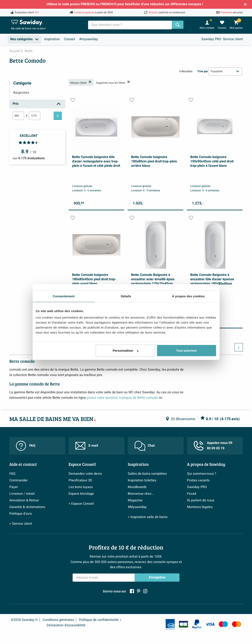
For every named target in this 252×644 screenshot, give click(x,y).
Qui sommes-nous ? (202, 474)
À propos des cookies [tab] (188, 296)
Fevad (192, 494)
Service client (233, 39)
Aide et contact (23, 464)
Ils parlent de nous (201, 500)
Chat (144, 446)
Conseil (69, 39)
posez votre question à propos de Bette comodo (123, 398)
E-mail (87, 446)
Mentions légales (200, 507)
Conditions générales (58, 620)
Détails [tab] (126, 296)
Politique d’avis (21, 514)
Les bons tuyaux (81, 487)
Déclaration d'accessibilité (66, 625)
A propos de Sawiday (206, 464)
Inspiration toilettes (142, 480)
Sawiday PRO (211, 39)
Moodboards (137, 487)
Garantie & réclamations (27, 507)
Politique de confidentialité (99, 620)
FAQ (26, 446)
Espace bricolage (81, 494)
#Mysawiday (137, 507)
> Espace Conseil (81, 504)
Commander (18, 480)
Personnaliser (126, 351)
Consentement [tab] (64, 296)
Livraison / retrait (22, 494)
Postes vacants (198, 480)
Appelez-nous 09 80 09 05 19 (213, 446)
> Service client (21, 524)
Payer (14, 487)
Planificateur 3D (80, 480)
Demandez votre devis (85, 474)
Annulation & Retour (24, 500)
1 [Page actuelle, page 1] (239, 348)
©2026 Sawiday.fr (24, 620)
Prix (16, 104)
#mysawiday (89, 39)
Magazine (135, 500)
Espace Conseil (82, 464)
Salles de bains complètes (147, 474)
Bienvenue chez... (141, 494)
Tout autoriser (187, 351)
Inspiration (52, 39)
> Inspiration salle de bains (148, 517)
